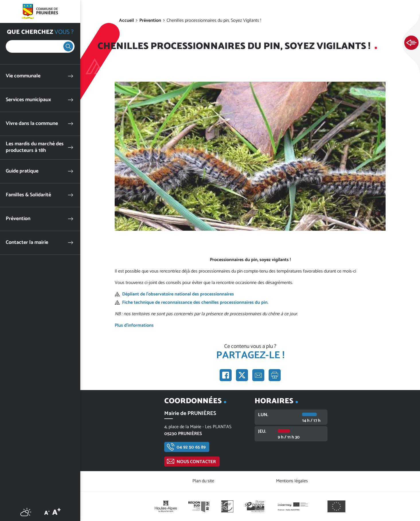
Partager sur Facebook (226, 375)
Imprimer (275, 375)
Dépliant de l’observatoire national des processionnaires (178, 294)
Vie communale (23, 76)
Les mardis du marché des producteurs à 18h (35, 147)
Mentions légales (292, 481)
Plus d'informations (134, 325)
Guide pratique (22, 171)
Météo (26, 512)
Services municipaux (28, 100)
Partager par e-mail (258, 375)
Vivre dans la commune (32, 124)
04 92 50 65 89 (191, 447)
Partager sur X (242, 375)
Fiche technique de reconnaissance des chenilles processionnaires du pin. (195, 302)
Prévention (18, 219)
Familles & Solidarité (28, 195)
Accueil (126, 20)
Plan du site (203, 481)
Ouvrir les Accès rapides (411, 43)
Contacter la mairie (27, 243)
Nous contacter (196, 462)
